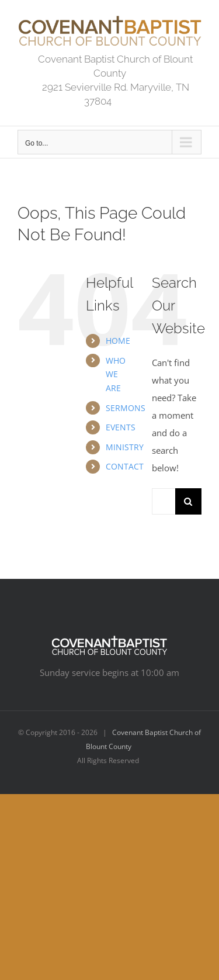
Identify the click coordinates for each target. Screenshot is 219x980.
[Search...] (164, 501)
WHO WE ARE (116, 375)
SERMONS (126, 408)
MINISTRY (125, 447)
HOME (118, 341)
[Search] (188, 501)
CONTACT (125, 466)
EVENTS (121, 427)
